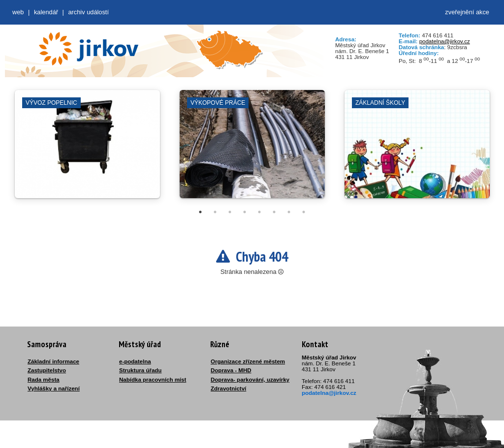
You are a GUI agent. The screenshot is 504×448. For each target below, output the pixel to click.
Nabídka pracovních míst (153, 380)
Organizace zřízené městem (248, 361)
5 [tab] (259, 212)
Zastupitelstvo (47, 370)
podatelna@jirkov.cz (445, 41)
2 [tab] (215, 212)
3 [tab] (230, 212)
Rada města (44, 380)
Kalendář (46, 12)
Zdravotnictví (228, 388)
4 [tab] (245, 212)
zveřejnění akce (467, 12)
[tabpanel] (87, 149)
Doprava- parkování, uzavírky (250, 380)
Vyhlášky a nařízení (54, 388)
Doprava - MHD (231, 370)
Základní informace (53, 361)
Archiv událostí (88, 12)
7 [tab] (289, 212)
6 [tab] (274, 212)
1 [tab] (200, 212)
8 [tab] (304, 212)
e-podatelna (135, 361)
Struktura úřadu (140, 370)
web (18, 12)
